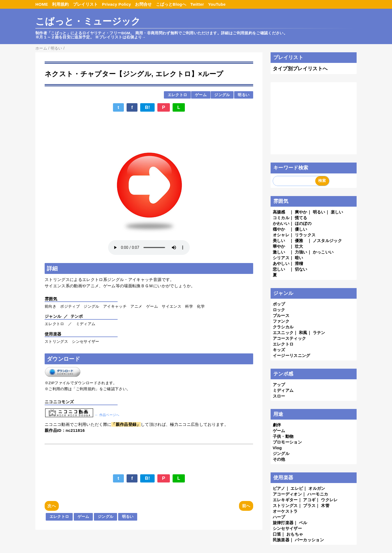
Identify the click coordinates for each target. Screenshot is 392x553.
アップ (279, 385)
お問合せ (143, 4)
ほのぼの (303, 223)
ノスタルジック (327, 241)
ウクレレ (329, 500)
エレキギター (285, 500)
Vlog (277, 448)
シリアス (281, 258)
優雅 (299, 241)
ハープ (279, 517)
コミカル (281, 218)
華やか (279, 246)
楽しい (337, 212)
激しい (279, 252)
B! (147, 107)
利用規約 (60, 4)
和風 (303, 333)
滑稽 (299, 263)
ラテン (319, 333)
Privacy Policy (117, 4)
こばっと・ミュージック (88, 21)
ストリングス (285, 505)
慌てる (301, 218)
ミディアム (283, 390)
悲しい (279, 269)
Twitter (197, 4)
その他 (279, 459)
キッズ (279, 350)
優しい (301, 229)
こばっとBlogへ (171, 4)
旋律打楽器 (283, 523)
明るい (244, 95)
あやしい (281, 263)
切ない (301, 269)
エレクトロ (177, 95)
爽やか (301, 212)
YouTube (217, 4)
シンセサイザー (287, 528)
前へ (246, 506)
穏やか (279, 229)
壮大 (299, 246)
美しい (279, 241)
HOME (42, 4)
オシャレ (281, 235)
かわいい (281, 223)
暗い (299, 258)
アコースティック (290, 338)
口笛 (277, 534)
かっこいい (323, 252)
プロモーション (287, 442)
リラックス (305, 235)
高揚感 (279, 212)
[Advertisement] (149, 129)
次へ (52, 506)
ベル (303, 523)
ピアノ (279, 488)
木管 (325, 505)
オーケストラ (285, 511)
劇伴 (277, 425)
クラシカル (283, 327)
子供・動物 (283, 436)
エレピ (297, 488)
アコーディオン (287, 494)
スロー (279, 396)
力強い (301, 252)
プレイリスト (85, 4)
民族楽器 (281, 540)
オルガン (317, 488)
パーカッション (309, 540)
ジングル (222, 95)
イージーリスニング (292, 355)
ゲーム (201, 95)
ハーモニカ (318, 494)
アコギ (309, 500)
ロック (279, 310)
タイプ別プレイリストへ (300, 69)
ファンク (281, 321)
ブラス (309, 505)
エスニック (283, 333)
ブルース (281, 315)
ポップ (279, 304)
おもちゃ (295, 534)
